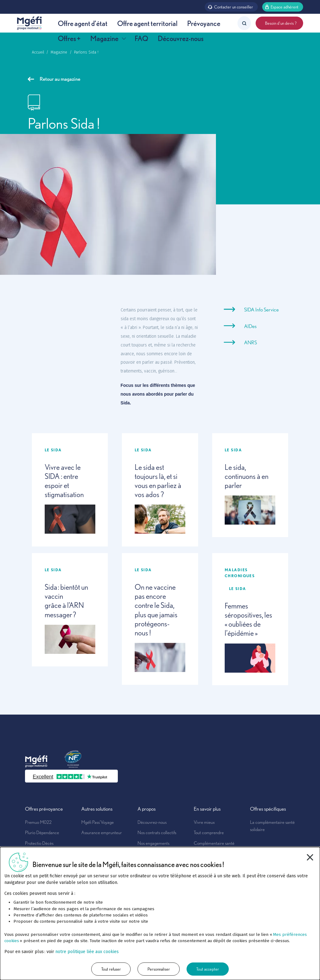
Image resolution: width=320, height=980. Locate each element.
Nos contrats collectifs (157, 832)
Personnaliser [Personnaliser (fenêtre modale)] (159, 969)
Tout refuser (111, 969)
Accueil (38, 52)
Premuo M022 (38, 822)
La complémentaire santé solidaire (272, 826)
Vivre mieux (204, 822)
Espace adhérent (282, 7)
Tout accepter (208, 969)
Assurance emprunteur (102, 832)
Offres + (69, 38)
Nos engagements (153, 843)
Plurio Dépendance (42, 832)
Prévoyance (204, 23)
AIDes (250, 326)
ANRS (250, 342)
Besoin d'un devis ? (279, 23)
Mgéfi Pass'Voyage (97, 822)
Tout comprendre (209, 832)
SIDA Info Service (261, 310)
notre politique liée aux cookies (87, 952)
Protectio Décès (39, 843)
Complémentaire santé (214, 843)
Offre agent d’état (83, 23)
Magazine (108, 38)
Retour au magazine (54, 79)
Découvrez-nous (181, 38)
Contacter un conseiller (230, 7)
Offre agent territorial (147, 23)
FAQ (141, 38)
